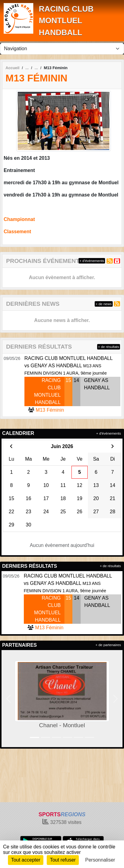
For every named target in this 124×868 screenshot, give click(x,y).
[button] (9, 699)
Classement (17, 232)
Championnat (19, 219)
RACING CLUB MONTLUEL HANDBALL (66, 21)
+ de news (104, 304)
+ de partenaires (108, 645)
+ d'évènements (92, 261)
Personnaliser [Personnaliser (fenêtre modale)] (100, 860)
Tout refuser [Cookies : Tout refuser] (63, 860)
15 (68, 380)
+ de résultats (109, 347)
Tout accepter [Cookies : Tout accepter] (26, 860)
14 (76, 380)
